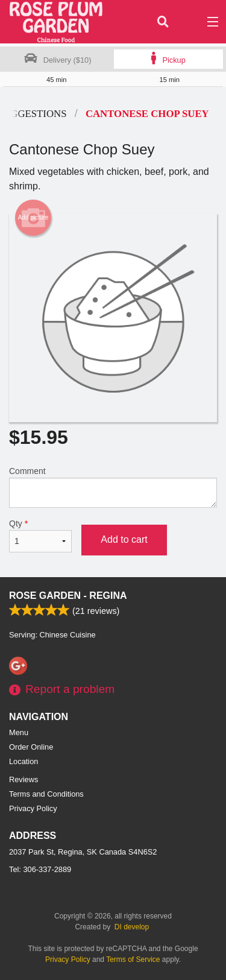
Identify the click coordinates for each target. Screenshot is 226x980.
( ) (187, 22)
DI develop (132, 927)
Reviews (24, 779)
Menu (19, 732)
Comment (113, 487)
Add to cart (124, 539)
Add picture (33, 218)
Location (24, 761)
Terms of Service (133, 959)
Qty (40, 536)
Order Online (31, 747)
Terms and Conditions (46, 794)
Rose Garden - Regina (68, 596)
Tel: (40, 869)
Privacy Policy (33, 808)
